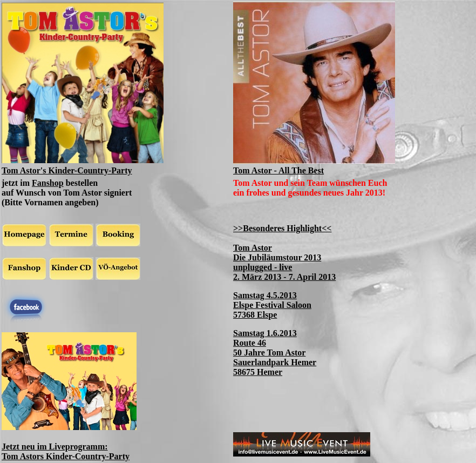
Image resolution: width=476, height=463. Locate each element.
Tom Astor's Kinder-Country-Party (67, 170)
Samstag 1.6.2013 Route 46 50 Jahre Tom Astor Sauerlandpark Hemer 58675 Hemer (275, 353)
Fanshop (48, 183)
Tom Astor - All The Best (278, 170)
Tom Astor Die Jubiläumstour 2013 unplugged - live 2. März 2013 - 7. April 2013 (284, 262)
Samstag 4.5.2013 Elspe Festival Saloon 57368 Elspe (272, 305)
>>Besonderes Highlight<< (282, 228)
